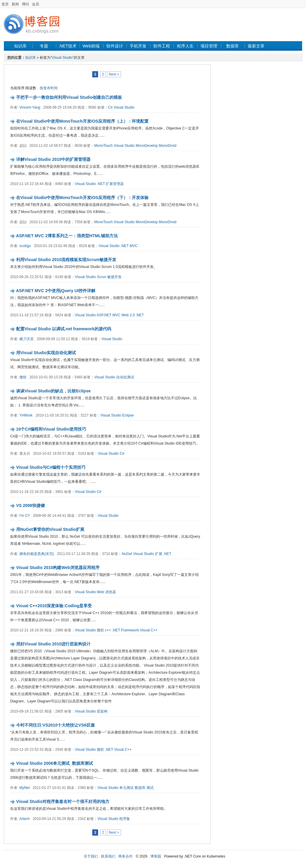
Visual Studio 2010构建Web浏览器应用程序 (58, 568)
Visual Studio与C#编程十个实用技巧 (51, 467)
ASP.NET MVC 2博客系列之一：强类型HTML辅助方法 (67, 236)
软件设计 (115, 46)
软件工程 (162, 46)
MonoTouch (103, 146)
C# (110, 107)
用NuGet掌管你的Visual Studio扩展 (50, 529)
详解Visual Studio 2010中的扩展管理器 (53, 159)
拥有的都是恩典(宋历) (37, 554)
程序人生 (185, 46)
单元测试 (126, 788)
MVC (134, 246)
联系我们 (108, 856)
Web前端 (91, 46)
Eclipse (128, 415)
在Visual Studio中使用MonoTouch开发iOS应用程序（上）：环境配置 (82, 121)
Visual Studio (62, 58)
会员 (36, 4)
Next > (114, 74)
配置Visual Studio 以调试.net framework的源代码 (64, 329)
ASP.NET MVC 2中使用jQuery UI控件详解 (56, 291)
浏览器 (111, 592)
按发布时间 (49, 88)
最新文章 (256, 46)
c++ (108, 630)
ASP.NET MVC (108, 315)
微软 (23, 377)
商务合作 (126, 856)
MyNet (25, 788)
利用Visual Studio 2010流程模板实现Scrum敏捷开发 (66, 260)
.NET (101, 184)
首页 (5, 4)
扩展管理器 (115, 184)
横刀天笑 (27, 339)
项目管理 (209, 46)
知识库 (20, 46)
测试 (150, 788)
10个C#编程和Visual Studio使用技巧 (51, 429)
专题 (44, 46)
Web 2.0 (128, 315)
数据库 (232, 46)
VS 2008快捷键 (30, 505)
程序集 (125, 819)
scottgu (25, 246)
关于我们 (91, 856)
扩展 (159, 554)
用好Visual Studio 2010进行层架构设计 (53, 644)
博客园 (156, 856)
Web (100, 592)
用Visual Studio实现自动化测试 (46, 353)
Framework (130, 630)
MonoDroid (167, 146)
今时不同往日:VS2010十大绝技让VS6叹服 (55, 725)
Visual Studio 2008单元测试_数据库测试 (55, 763)
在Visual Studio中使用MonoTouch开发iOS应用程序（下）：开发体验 (82, 198)
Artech (25, 819)
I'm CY (25, 516)
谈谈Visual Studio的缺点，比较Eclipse (53, 391)
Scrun (101, 277)
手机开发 (138, 46)
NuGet (127, 554)
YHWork (26, 415)
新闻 (15, 4)
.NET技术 (68, 46)
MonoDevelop (147, 146)
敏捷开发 (114, 277)
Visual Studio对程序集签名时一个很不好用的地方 (63, 801)
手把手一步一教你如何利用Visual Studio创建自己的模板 (69, 97)
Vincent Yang (30, 107)
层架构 (102, 711)
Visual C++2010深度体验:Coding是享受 (54, 606)
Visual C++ (149, 630)
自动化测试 (125, 377)
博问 (25, 4)
